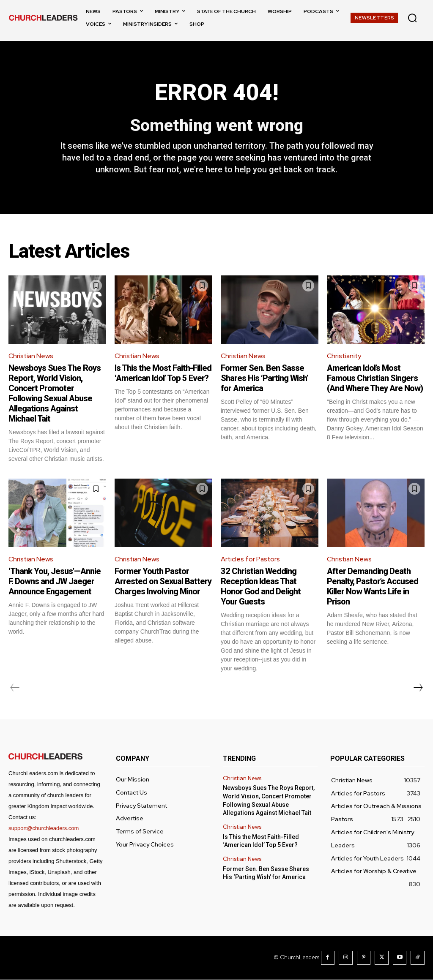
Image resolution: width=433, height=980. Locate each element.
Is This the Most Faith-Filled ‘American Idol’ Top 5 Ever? (163, 373)
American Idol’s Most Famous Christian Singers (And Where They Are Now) (375, 378)
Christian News (31, 356)
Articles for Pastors (251, 559)
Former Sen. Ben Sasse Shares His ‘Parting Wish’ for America (264, 378)
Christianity (345, 356)
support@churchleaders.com (44, 829)
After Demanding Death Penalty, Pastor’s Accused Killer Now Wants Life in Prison (373, 587)
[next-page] (418, 689)
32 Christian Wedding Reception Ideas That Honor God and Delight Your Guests (261, 587)
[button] (412, 18)
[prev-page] (15, 689)
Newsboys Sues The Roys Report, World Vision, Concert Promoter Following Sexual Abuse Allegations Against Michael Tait (55, 394)
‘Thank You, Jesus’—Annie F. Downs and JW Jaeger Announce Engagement (55, 582)
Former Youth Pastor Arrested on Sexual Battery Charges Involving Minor (163, 582)
